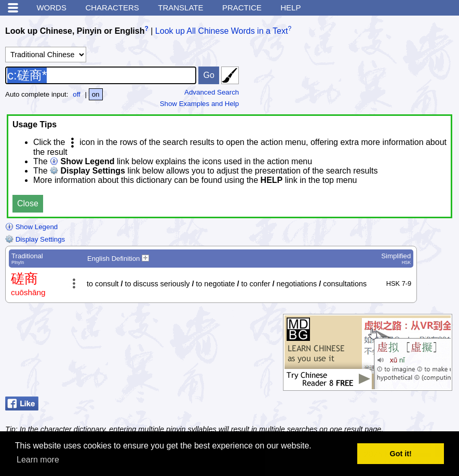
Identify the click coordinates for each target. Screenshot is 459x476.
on (96, 94)
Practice (242, 8)
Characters (112, 8)
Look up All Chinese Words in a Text (222, 31)
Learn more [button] (38, 460)
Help (291, 8)
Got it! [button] (401, 454)
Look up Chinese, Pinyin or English (75, 31)
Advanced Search (212, 92)
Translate (180, 8)
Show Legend (31, 227)
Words (51, 8)
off (77, 94)
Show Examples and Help (200, 104)
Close (28, 203)
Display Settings (35, 239)
